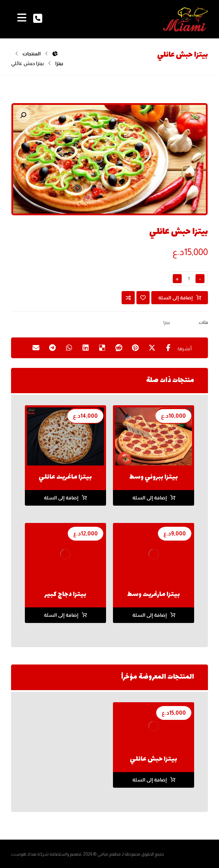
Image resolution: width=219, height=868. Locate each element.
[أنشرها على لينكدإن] (86, 348)
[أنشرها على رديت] (119, 348)
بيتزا (167, 323)
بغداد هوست (24, 854)
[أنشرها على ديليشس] (102, 348)
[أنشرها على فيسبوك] (169, 348)
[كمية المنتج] (189, 279)
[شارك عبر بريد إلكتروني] (36, 348)
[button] (23, 115)
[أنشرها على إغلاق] (152, 348)
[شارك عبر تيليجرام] (53, 348)
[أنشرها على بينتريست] (135, 348)
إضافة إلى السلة (175, 298)
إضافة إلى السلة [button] (150, 498)
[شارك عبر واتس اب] (69, 348)
